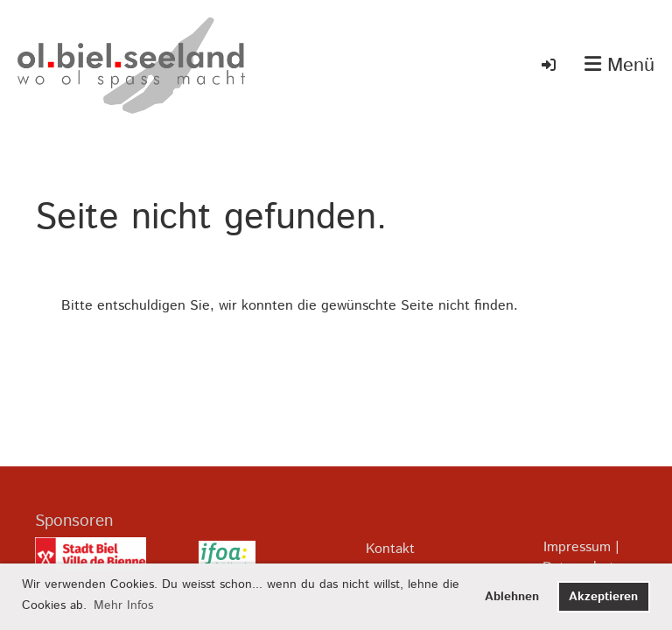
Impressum (577, 547)
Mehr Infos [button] (123, 605)
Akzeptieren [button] (603, 597)
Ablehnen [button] (512, 597)
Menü (619, 66)
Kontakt (390, 549)
